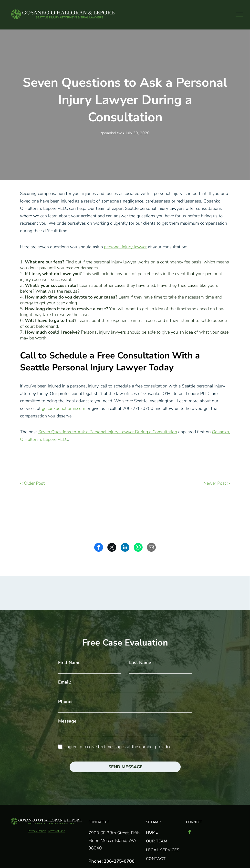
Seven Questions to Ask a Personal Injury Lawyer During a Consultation (108, 432)
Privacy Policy (37, 831)
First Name (69, 663)
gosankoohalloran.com (63, 408)
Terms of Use (56, 831)
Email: (64, 682)
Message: (68, 721)
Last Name (140, 663)
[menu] (239, 15)
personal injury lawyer (125, 247)
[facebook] (189, 833)
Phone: (65, 702)
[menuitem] (164, 832)
